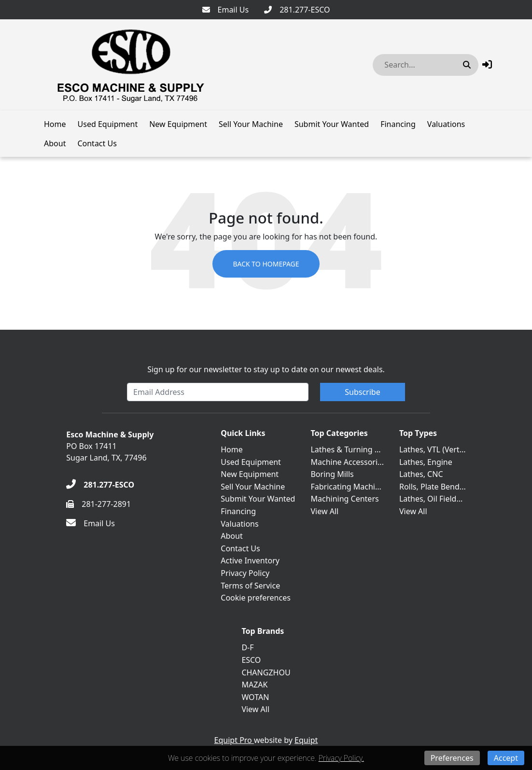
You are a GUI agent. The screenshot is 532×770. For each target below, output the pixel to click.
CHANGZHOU (266, 672)
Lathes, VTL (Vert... (433, 449)
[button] (487, 64)
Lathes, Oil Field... (431, 499)
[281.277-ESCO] (297, 10)
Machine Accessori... (347, 462)
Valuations (446, 124)
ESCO (251, 660)
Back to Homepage (266, 264)
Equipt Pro (234, 740)
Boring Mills (332, 474)
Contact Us (97, 143)
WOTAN (255, 697)
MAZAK (254, 685)
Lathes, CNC (421, 474)
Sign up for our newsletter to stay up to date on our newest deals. (266, 369)
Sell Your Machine (251, 124)
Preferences (452, 758)
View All (324, 511)
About (55, 143)
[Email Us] (226, 10)
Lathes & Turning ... (345, 449)
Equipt (306, 740)
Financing (398, 124)
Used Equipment (108, 124)
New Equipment (178, 124)
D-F (247, 647)
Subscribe (362, 392)
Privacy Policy (245, 573)
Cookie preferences (256, 598)
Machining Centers (344, 499)
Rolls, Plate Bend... (433, 487)
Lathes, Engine (426, 462)
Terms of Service (250, 586)
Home (55, 124)
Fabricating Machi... (346, 487)
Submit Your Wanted (332, 124)
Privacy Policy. (341, 758)
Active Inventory (250, 560)
